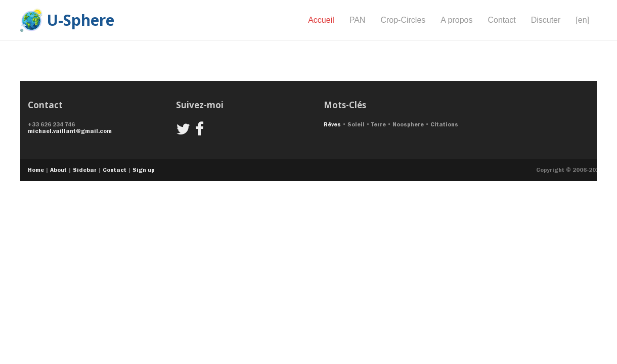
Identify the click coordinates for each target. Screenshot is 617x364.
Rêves (332, 124)
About (58, 170)
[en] (582, 20)
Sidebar (85, 170)
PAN (358, 20)
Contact (501, 20)
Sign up (144, 170)
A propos (456, 20)
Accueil (321, 20)
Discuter (546, 20)
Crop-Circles (403, 20)
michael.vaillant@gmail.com (70, 131)
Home (36, 170)
